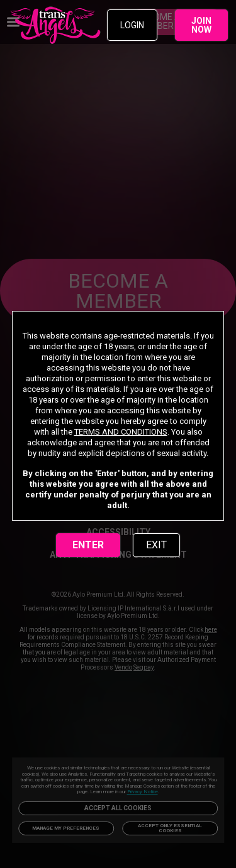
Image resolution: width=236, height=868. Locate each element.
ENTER (88, 545)
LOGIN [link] (132, 25)
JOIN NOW (201, 25)
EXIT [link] (156, 545)
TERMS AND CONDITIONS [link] (121, 432)
